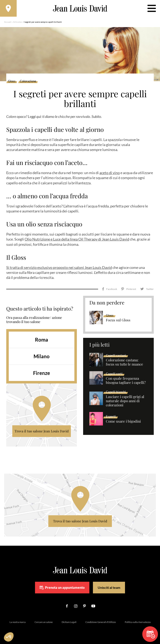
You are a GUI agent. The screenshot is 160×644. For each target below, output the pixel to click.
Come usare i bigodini (123, 421)
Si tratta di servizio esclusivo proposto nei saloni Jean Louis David (59, 267)
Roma (42, 340)
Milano (42, 356)
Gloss (12, 81)
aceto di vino (110, 173)
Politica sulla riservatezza (138, 622)
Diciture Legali (69, 622)
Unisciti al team (109, 587)
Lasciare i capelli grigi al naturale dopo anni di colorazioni (125, 401)
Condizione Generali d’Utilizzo (101, 622)
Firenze (42, 373)
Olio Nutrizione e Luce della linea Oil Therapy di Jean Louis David (77, 239)
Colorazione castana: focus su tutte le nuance (124, 362)
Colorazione (28, 81)
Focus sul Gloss (118, 320)
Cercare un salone (44, 622)
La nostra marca (18, 622)
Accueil (8, 22)
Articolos (17, 22)
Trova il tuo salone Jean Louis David (42, 431)
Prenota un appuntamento (62, 588)
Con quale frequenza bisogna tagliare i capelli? (126, 381)
